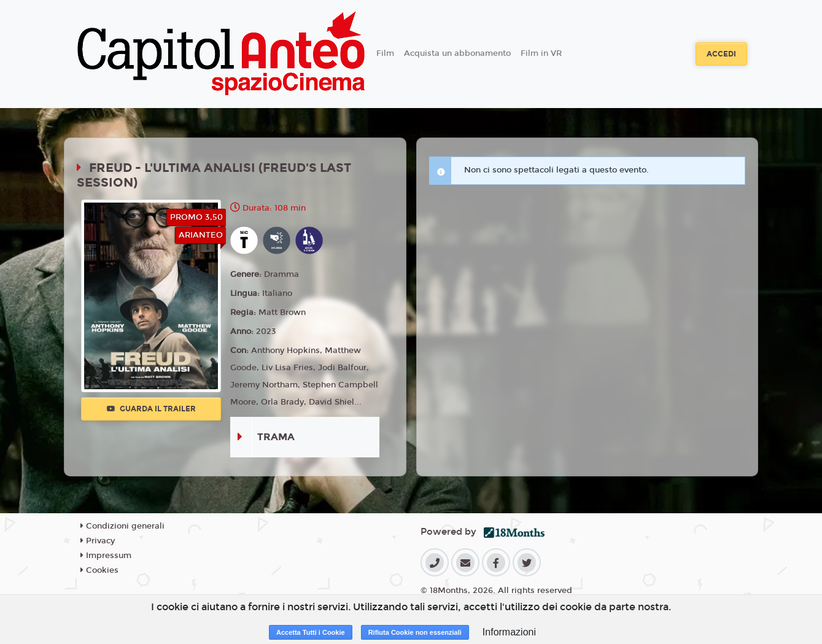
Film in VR (541, 53)
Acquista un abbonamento (457, 53)
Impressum (106, 556)
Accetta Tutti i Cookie (311, 632)
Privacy (98, 541)
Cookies (99, 570)
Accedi (721, 54)
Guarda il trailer (151, 409)
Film (385, 53)
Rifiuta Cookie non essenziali (415, 632)
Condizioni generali (122, 526)
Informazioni (509, 632)
